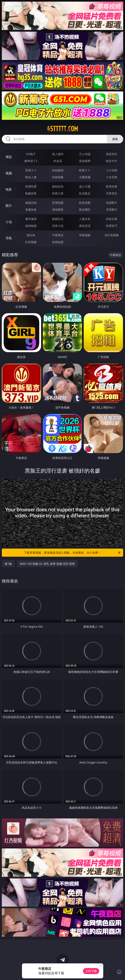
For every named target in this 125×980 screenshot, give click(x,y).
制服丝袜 (31, 193)
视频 (9, 173)
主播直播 (85, 177)
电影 (9, 189)
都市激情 (31, 219)
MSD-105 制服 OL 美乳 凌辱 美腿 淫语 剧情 (47, 564)
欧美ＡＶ (85, 170)
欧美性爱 (112, 186)
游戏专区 (112, 154)
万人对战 (85, 154)
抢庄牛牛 (112, 161)
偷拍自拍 (58, 186)
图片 (9, 206)
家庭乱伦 (58, 219)
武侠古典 (112, 219)
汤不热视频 (112, 235)
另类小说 (58, 226)
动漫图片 (112, 203)
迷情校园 (31, 226)
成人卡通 (85, 186)
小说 (9, 222)
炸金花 (58, 161)
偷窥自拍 (31, 203)
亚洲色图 (58, 203)
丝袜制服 (58, 177)
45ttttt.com (62, 129)
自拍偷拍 (58, 170)
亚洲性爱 (31, 186)
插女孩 (31, 235)
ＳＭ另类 (112, 177)
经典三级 (58, 193)
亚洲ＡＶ (31, 170)
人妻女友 (85, 219)
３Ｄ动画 (112, 170)
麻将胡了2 (31, 161)
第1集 (8, 564)
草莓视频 (85, 235)
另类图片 (112, 210)
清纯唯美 (58, 210)
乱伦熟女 (85, 193)
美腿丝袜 (31, 210)
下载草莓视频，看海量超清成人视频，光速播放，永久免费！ (72, 553)
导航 (9, 238)
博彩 (9, 157)
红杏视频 (31, 242)
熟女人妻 (31, 177)
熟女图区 (85, 210)
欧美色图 (85, 203)
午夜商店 (58, 235)
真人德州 (58, 154)
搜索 (115, 139)
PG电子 (31, 154)
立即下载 (91, 971)
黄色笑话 (85, 226)
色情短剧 (58, 242)
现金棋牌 (85, 161)
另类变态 (112, 193)
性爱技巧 (112, 226)
